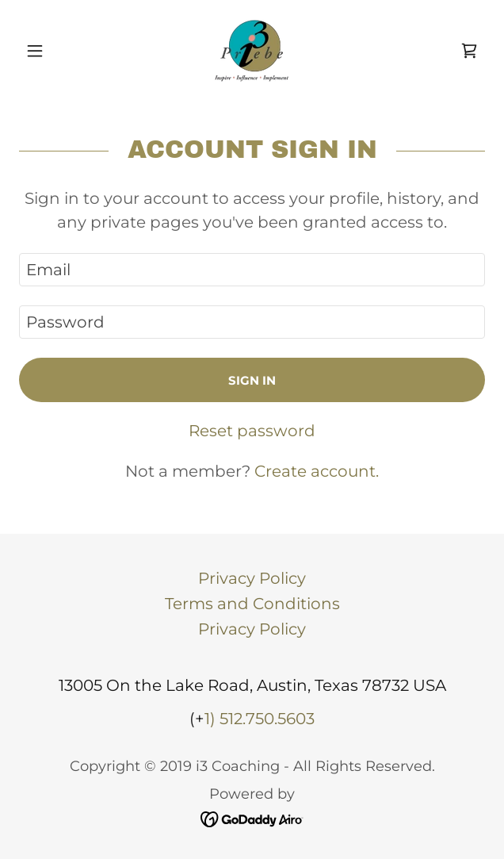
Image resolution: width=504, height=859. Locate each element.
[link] (252, 51)
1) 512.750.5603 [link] (260, 719)
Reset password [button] (252, 431)
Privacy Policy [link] (252, 578)
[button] (54, 51)
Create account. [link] (317, 471)
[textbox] (252, 270)
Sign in (252, 380)
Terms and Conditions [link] (252, 604)
